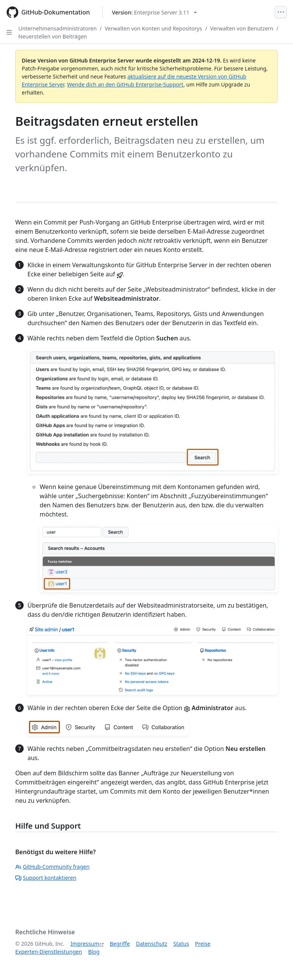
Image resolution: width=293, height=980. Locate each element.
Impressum (85, 944)
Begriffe (120, 944)
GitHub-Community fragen (52, 867)
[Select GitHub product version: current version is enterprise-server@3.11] (155, 12)
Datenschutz (151, 944)
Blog (94, 952)
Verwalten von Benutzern (242, 28)
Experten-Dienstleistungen (49, 952)
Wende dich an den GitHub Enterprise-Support (125, 84)
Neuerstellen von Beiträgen (53, 36)
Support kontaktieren (46, 878)
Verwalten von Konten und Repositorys (154, 28)
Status (181, 944)
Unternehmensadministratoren (57, 28)
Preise (203, 944)
